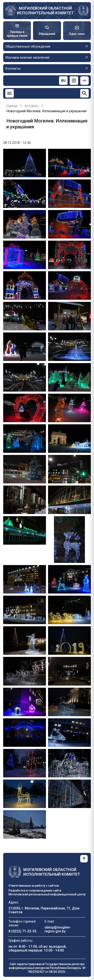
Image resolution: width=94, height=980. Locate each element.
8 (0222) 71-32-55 (22, 931)
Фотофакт (32, 106)
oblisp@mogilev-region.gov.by (58, 929)
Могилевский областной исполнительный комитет (45, 11)
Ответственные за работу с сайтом (34, 886)
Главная (12, 106)
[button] (25, 163)
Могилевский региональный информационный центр (47, 894)
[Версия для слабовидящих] (84, 81)
